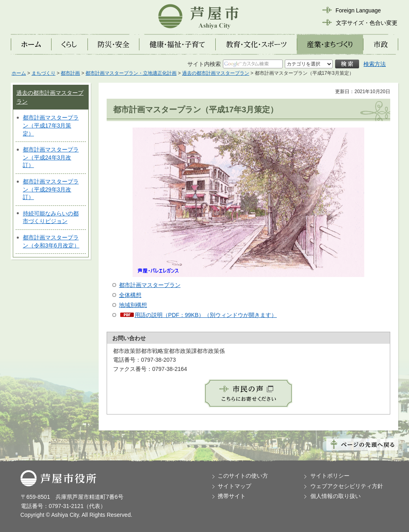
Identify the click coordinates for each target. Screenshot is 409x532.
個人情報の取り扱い (336, 496)
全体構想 (130, 295)
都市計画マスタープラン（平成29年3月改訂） (51, 189)
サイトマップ (234, 486)
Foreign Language (358, 10)
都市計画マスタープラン (150, 285)
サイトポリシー (330, 476)
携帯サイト (232, 496)
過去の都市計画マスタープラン (216, 73)
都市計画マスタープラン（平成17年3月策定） (51, 125)
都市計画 (70, 73)
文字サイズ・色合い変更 (367, 23)
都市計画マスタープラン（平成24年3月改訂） (51, 157)
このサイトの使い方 (243, 476)
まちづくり (44, 73)
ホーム (19, 73)
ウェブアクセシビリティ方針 (347, 486)
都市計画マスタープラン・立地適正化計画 (131, 73)
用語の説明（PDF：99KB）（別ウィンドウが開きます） (206, 315)
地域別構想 (133, 305)
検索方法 (375, 64)
